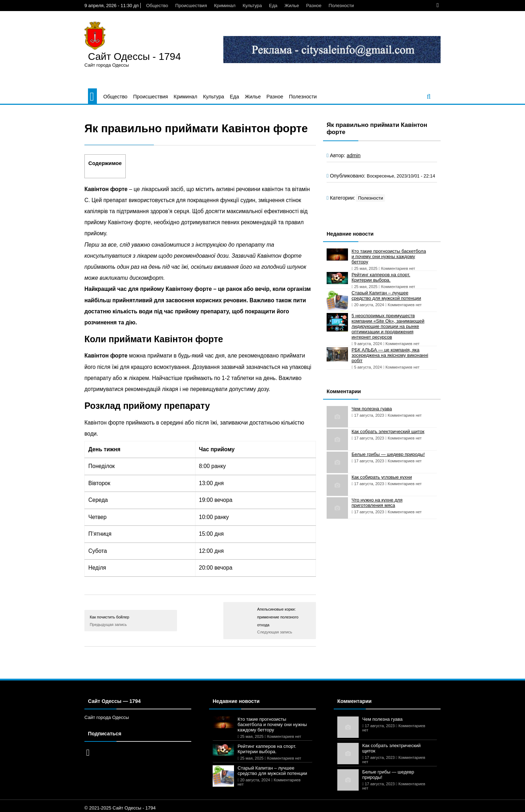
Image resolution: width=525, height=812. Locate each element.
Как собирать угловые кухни (382, 477)
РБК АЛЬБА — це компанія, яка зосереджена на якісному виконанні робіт (390, 355)
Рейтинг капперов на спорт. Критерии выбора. (381, 277)
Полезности (341, 6)
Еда (273, 6)
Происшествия (191, 6)
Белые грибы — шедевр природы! (388, 454)
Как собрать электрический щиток (388, 431)
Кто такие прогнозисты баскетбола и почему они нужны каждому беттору (389, 256)
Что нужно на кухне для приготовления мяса (377, 503)
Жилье (292, 6)
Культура (252, 6)
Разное (314, 6)
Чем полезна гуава (372, 409)
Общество (157, 6)
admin (354, 155)
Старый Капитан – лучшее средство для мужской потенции (386, 295)
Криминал (225, 6)
